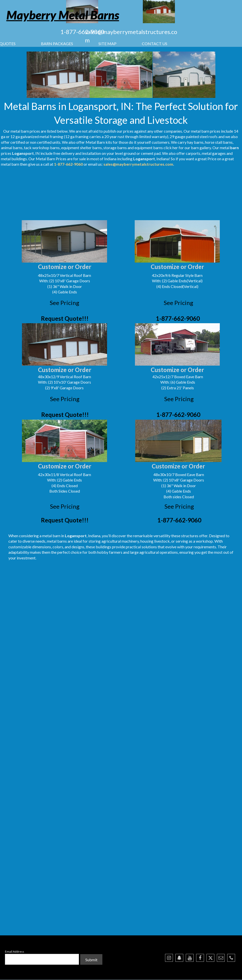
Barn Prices (57, 159)
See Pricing (65, 303)
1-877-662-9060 (82, 32)
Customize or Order (65, 267)
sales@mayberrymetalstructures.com (138, 164)
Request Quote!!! (65, 318)
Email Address (15, 952)
